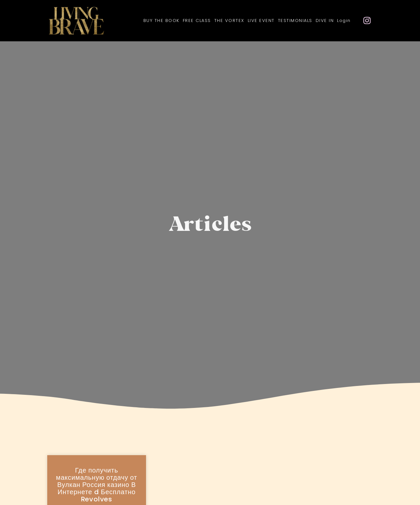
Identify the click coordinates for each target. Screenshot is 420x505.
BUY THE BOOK (161, 20)
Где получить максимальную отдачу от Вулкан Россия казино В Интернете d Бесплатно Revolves (97, 485)
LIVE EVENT (261, 20)
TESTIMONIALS (295, 20)
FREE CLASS (197, 20)
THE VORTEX (229, 20)
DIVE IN (325, 20)
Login (344, 20)
